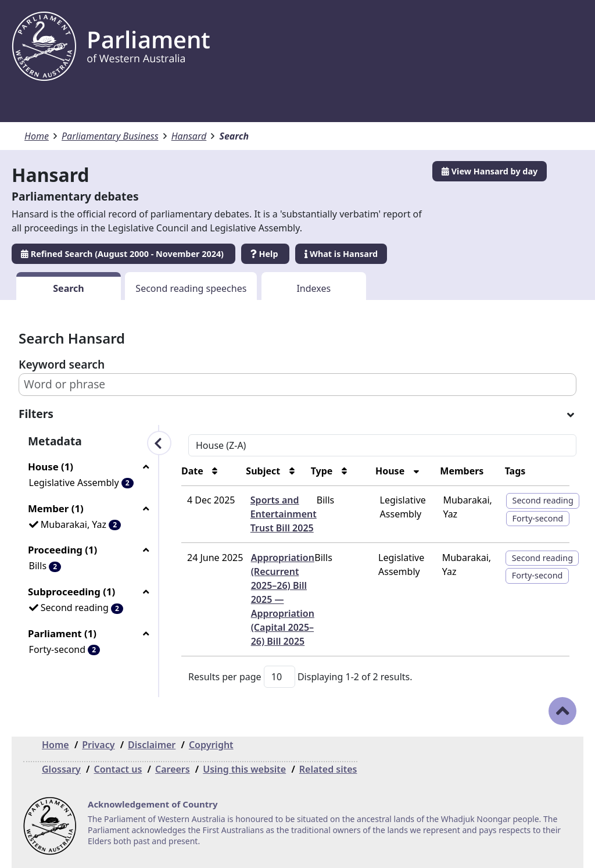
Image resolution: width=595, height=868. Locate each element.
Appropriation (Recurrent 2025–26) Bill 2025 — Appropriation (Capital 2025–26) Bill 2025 (283, 599)
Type (323, 471)
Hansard (189, 136)
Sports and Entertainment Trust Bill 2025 (284, 514)
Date (193, 471)
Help (265, 254)
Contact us (118, 769)
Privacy (98, 745)
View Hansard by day (490, 171)
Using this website (244, 769)
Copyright (211, 745)
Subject (264, 471)
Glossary (61, 769)
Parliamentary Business (110, 136)
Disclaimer (152, 745)
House (391, 471)
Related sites (328, 769)
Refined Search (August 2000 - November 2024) (123, 254)
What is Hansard (341, 254)
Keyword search (62, 364)
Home (37, 136)
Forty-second (538, 518)
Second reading (543, 500)
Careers (173, 769)
